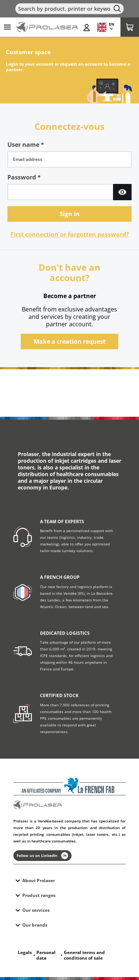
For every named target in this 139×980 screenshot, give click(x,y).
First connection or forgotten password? (70, 234)
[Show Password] (122, 192)
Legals (25, 952)
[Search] (69, 9)
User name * (26, 145)
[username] (69, 159)
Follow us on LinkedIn (42, 856)
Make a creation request (70, 341)
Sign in (70, 214)
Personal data (46, 955)
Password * (24, 177)
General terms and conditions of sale (84, 955)
